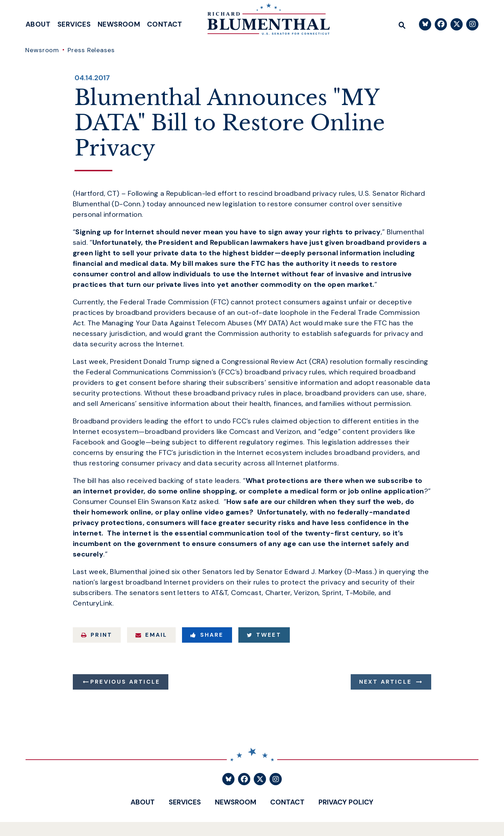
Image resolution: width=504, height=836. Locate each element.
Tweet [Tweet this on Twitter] (264, 635)
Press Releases (91, 50)
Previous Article (125, 682)
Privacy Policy (346, 802)
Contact (165, 24)
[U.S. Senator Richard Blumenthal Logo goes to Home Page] (264, 21)
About (38, 24)
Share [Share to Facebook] (207, 635)
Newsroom (119, 24)
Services (74, 24)
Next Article (385, 682)
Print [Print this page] (97, 635)
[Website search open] (402, 24)
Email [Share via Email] (151, 635)
